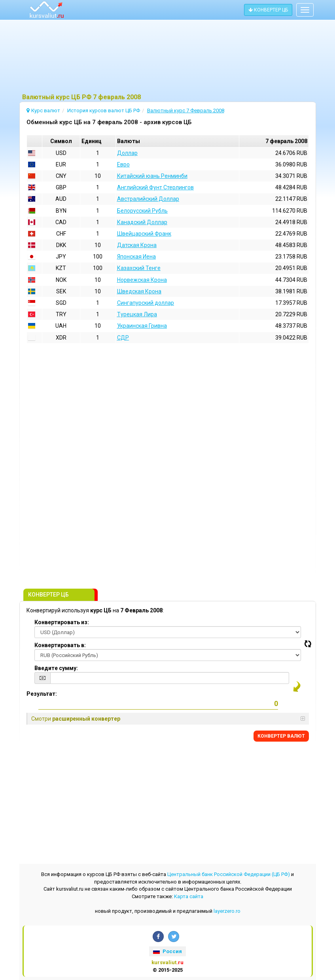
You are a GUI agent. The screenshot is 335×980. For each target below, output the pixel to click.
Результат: (42, 694)
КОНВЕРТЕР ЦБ (268, 10)
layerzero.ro (227, 911)
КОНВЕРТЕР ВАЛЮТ (281, 736)
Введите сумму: (56, 668)
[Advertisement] (168, 57)
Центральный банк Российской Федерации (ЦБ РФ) (229, 874)
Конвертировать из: (62, 622)
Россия (167, 951)
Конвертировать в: (60, 645)
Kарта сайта (189, 896)
